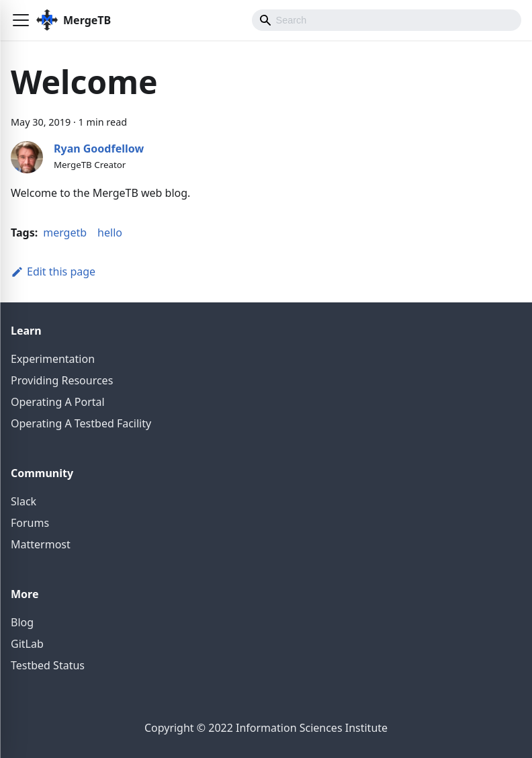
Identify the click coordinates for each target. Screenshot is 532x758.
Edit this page (53, 271)
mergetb (65, 233)
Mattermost (41, 544)
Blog (22, 622)
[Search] (387, 20)
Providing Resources (62, 380)
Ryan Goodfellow (99, 149)
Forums (30, 523)
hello (110, 233)
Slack (24, 501)
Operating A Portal (58, 402)
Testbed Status (48, 665)
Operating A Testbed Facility (81, 423)
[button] (21, 20)
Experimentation (53, 359)
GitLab (27, 644)
